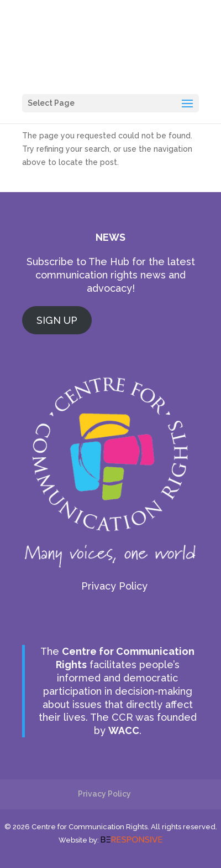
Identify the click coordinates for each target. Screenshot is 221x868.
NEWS (110, 237)
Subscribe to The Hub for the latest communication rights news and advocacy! (111, 275)
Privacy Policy (114, 586)
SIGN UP (57, 320)
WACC (124, 730)
